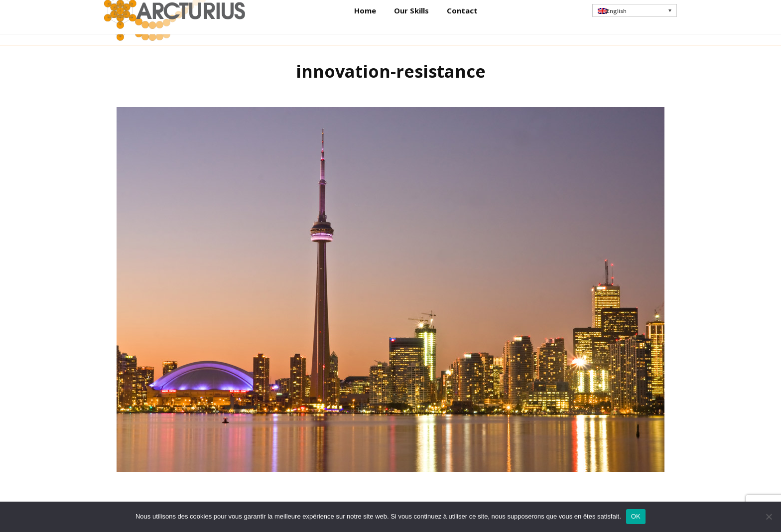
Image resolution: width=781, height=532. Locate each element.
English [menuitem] (617, 23)
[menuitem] (635, 22)
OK (636, 516)
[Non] (769, 517)
